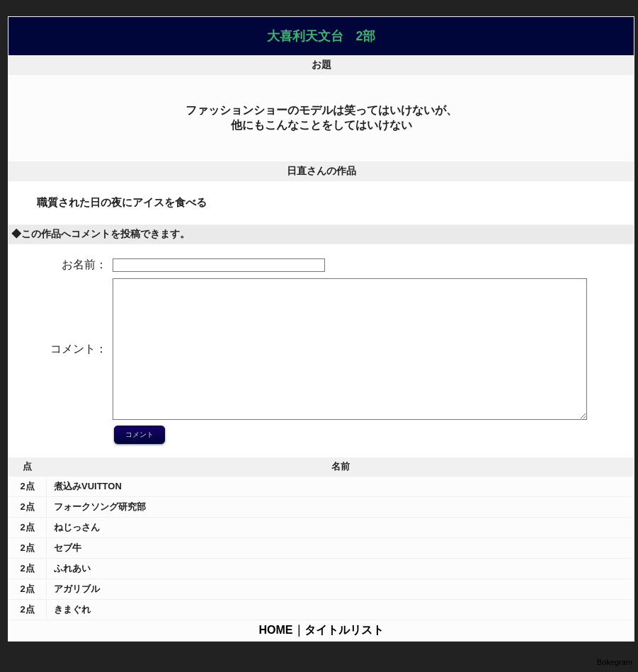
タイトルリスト (344, 630)
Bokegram (615, 662)
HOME (276, 630)
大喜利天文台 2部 (321, 36)
